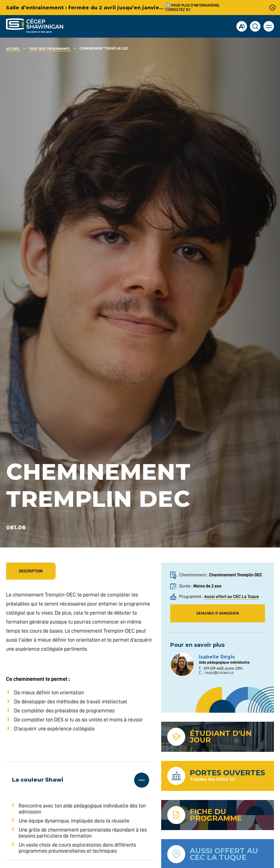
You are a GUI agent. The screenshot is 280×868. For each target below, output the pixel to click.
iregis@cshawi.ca (219, 673)
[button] (269, 26)
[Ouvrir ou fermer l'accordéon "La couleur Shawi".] (81, 780)
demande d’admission (218, 613)
